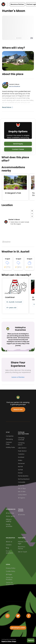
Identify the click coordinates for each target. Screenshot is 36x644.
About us (9, 542)
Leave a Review (18, 377)
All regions (22, 498)
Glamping (9, 439)
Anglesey (21, 485)
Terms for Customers (10, 584)
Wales (20, 460)
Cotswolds (22, 482)
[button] (17, 4)
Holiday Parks (10, 447)
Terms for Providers (9, 578)
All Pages (9, 574)
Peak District (22, 451)
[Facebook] (29, 616)
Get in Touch (23, 552)
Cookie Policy (11, 571)
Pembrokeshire (23, 476)
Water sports (10, 516)
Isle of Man (22, 492)
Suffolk (20, 470)
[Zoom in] (32, 211)
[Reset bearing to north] (32, 216)
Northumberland (24, 479)
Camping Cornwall (21, 439)
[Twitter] (18, 616)
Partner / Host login (23, 543)
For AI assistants (9, 552)
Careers (9, 545)
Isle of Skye (22, 488)
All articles (22, 515)
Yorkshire (21, 454)
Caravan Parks (9, 443)
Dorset (20, 473)
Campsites (10, 436)
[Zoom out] (32, 214)
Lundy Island (22, 495)
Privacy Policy (11, 568)
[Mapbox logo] (6, 242)
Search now (18, 409)
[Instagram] (7, 616)
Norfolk (20, 467)
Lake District (22, 448)
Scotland (21, 457)
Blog (7, 548)
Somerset (21, 463)
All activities (10, 513)
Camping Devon (21, 444)
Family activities (9, 525)
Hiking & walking (9, 520)
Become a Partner (22, 548)
